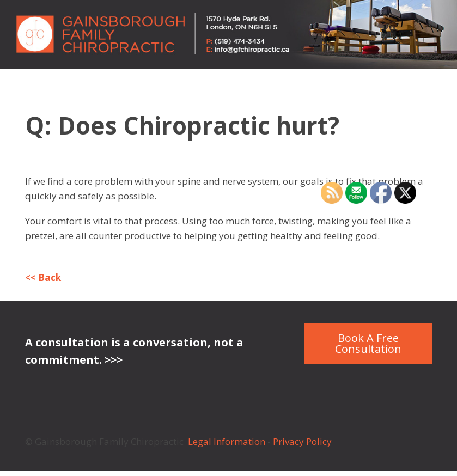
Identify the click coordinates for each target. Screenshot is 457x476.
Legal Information (227, 441)
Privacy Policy (303, 441)
